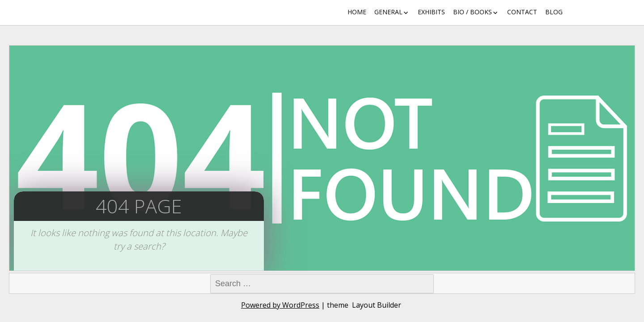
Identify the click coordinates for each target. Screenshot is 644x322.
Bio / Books (472, 12)
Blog (554, 12)
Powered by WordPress (280, 305)
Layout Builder (377, 305)
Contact (522, 12)
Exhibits (431, 12)
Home (357, 12)
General (388, 12)
